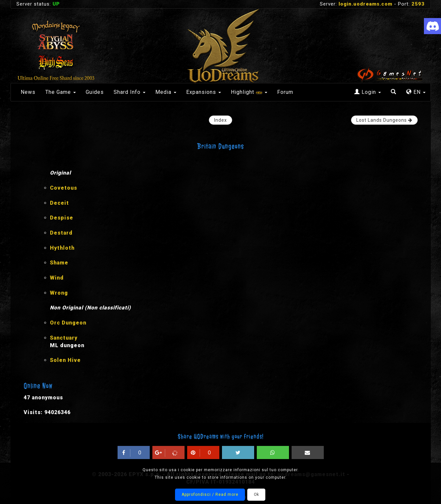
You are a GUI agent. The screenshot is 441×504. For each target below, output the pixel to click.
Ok (256, 494)
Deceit (59, 203)
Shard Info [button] (130, 92)
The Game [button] (61, 92)
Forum (285, 92)
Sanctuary (64, 338)
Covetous (64, 188)
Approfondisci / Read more (210, 494)
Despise (62, 218)
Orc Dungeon (68, 323)
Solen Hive (65, 360)
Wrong (59, 293)
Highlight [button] (249, 92)
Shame (59, 263)
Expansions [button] (204, 92)
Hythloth (62, 248)
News (28, 92)
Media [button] (166, 92)
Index (220, 120)
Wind (57, 278)
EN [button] (416, 92)
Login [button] (368, 92)
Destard (61, 233)
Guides (95, 92)
